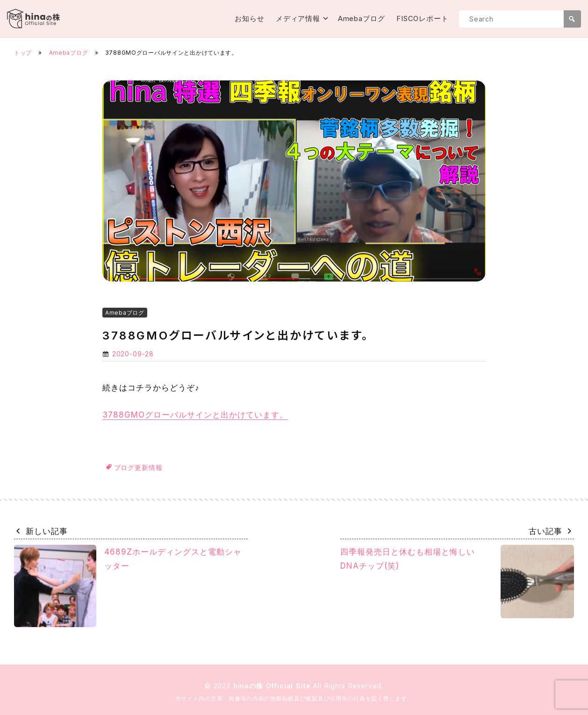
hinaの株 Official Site (273, 686)
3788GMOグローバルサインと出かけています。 (195, 415)
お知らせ (250, 18)
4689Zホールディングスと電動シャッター (128, 586)
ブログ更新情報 (138, 467)
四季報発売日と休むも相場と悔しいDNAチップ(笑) (457, 581)
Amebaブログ (362, 18)
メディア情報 (298, 18)
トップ (23, 53)
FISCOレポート (423, 18)
